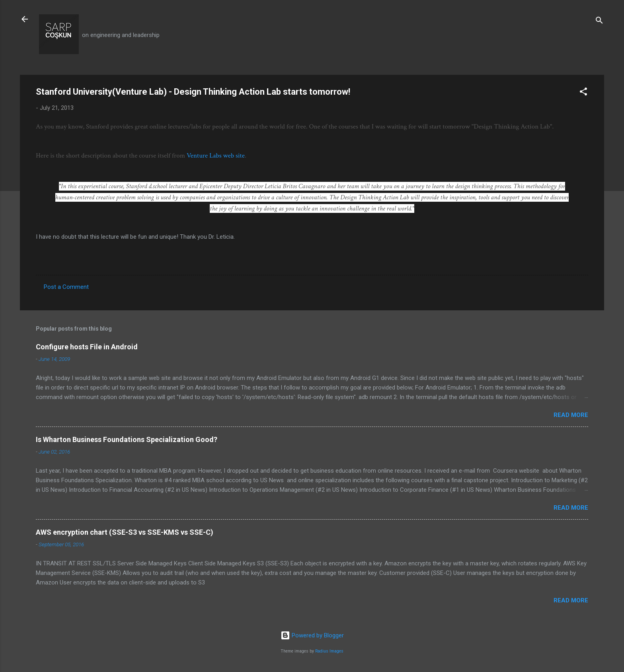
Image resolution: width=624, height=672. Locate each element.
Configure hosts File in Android (87, 347)
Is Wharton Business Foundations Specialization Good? (127, 439)
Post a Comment (66, 287)
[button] (583, 93)
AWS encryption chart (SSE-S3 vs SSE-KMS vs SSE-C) (125, 532)
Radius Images (329, 651)
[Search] (599, 22)
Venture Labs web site (216, 156)
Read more (571, 415)
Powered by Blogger (312, 635)
